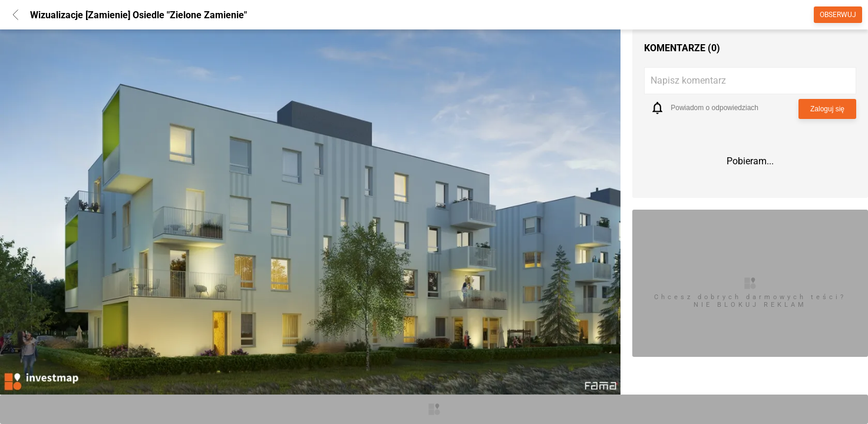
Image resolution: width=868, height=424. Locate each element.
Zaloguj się (827, 109)
